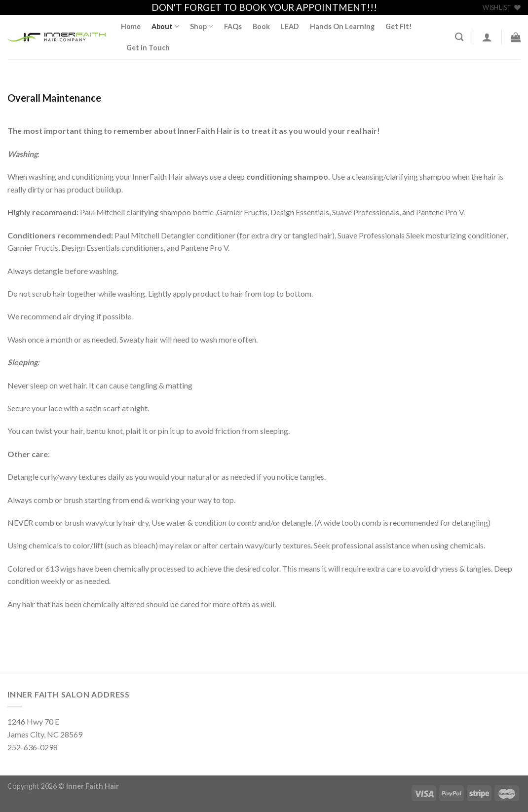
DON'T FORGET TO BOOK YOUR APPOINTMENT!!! (264, 7)
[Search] (459, 37)
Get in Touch (148, 48)
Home (131, 26)
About (165, 26)
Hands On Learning (342, 26)
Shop (202, 26)
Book (261, 26)
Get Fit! (399, 26)
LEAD (290, 26)
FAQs (233, 26)
